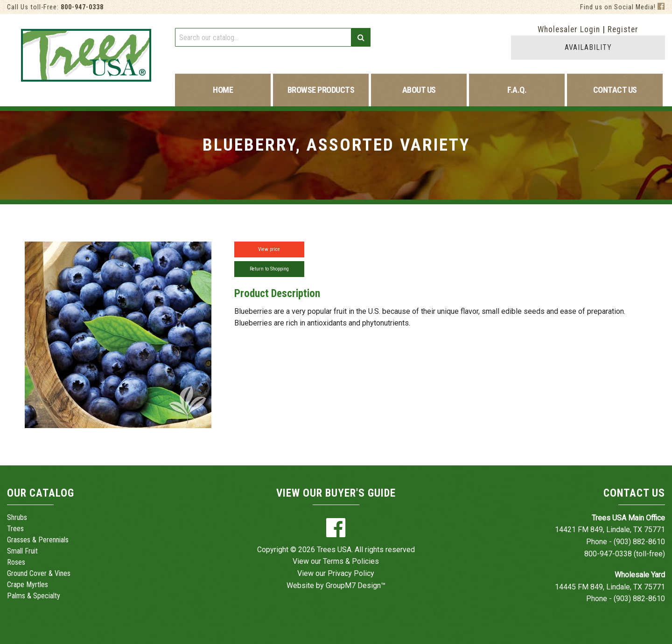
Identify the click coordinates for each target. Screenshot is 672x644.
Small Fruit (22, 551)
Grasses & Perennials (38, 540)
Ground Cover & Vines (39, 573)
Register (623, 29)
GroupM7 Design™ (356, 585)
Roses (16, 562)
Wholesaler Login (569, 29)
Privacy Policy (351, 573)
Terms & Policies (351, 561)
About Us (419, 90)
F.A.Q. (517, 90)
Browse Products (321, 90)
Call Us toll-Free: (55, 7)
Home (223, 90)
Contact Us (615, 90)
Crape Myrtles (28, 585)
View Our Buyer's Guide (336, 493)
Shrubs (17, 517)
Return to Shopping (269, 269)
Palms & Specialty (34, 596)
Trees (15, 529)
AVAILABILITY (588, 47)
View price (269, 249)
